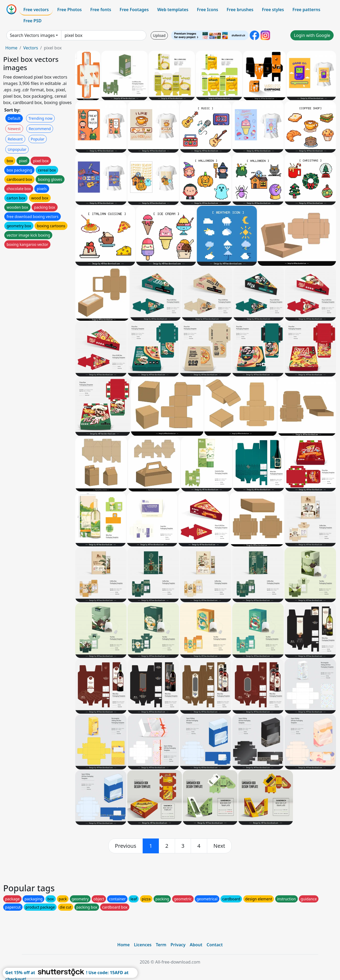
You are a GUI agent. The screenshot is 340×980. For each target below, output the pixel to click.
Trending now (40, 118)
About (196, 945)
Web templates (173, 10)
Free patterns (306, 10)
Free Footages (134, 10)
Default (14, 118)
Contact (215, 945)
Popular (38, 139)
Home (11, 48)
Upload (159, 35)
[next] (219, 846)
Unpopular (17, 149)
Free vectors (36, 10)
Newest (14, 129)
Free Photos (69, 10)
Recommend (40, 129)
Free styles (273, 10)
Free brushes (240, 10)
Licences (143, 945)
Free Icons (207, 10)
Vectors (31, 48)
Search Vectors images (32, 35)
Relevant (15, 139)
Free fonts (101, 10)
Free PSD (32, 21)
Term (161, 945)
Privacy (178, 945)
